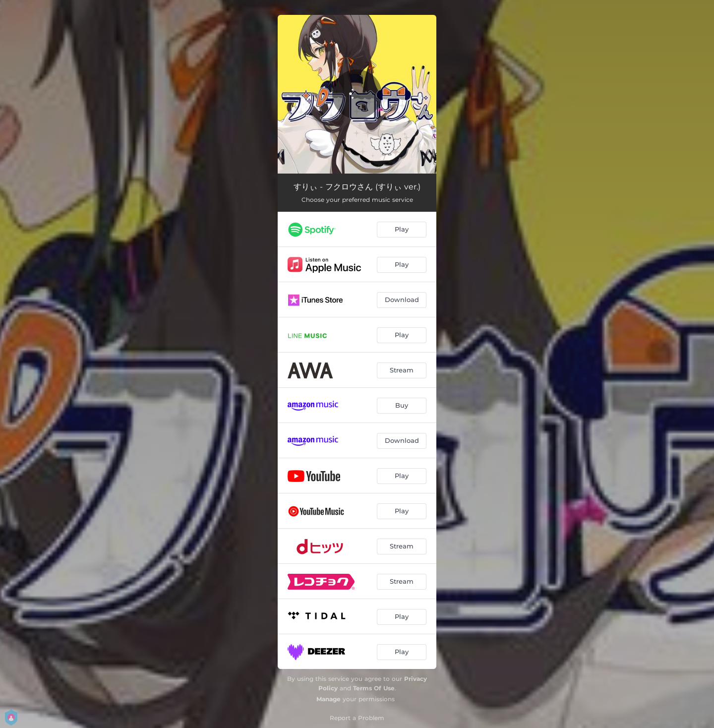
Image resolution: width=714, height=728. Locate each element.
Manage (328, 699)
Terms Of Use (374, 688)
